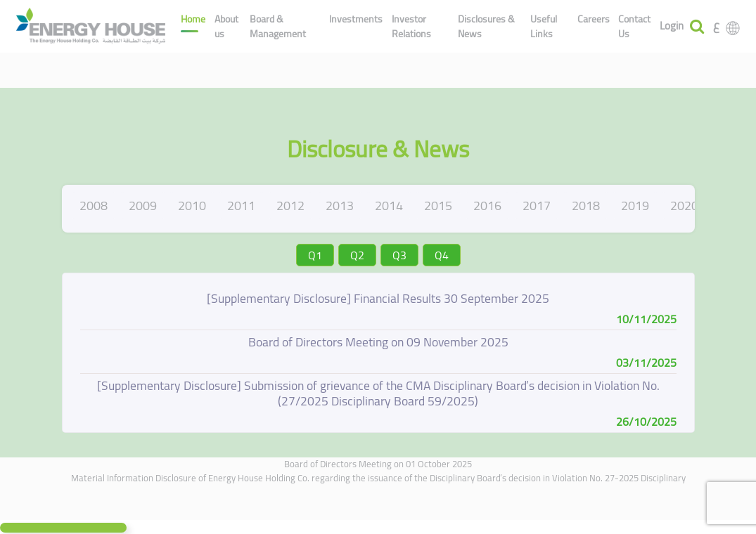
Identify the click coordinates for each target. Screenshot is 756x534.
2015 (438, 206)
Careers (594, 19)
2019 (635, 206)
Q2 (357, 255)
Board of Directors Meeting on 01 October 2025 (378, 464)
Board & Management (278, 26)
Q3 (399, 255)
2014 (389, 206)
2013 (340, 206)
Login (672, 26)
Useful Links (544, 26)
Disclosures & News (486, 26)
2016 (487, 206)
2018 (586, 206)
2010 (192, 206)
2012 (290, 206)
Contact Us (634, 26)
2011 (241, 206)
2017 (537, 206)
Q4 (442, 255)
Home (193, 19)
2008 (94, 206)
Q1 (315, 255)
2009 (143, 206)
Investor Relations (411, 26)
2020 (684, 206)
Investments (356, 19)
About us (226, 26)
